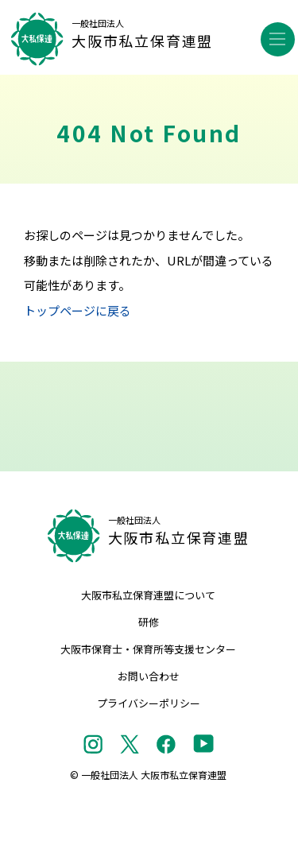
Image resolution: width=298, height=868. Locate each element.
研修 (149, 622)
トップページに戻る (77, 310)
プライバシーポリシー (149, 703)
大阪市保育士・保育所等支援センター (148, 649)
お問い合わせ (149, 676)
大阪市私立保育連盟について (148, 595)
